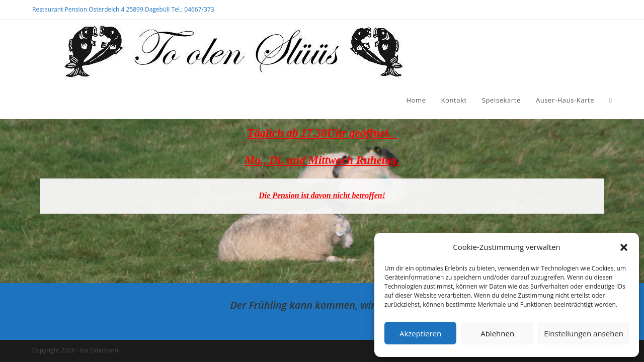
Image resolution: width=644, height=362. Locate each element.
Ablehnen (497, 333)
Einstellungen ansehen (584, 333)
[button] (624, 247)
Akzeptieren (420, 333)
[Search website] (611, 100)
